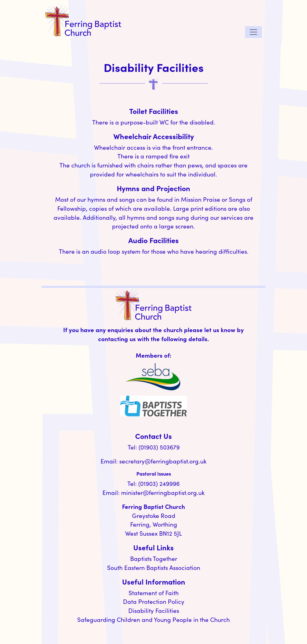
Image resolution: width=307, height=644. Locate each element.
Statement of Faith (154, 593)
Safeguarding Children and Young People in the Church (153, 619)
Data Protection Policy (154, 601)
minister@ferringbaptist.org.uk (163, 492)
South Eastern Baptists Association (154, 567)
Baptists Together (154, 558)
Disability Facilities (154, 610)
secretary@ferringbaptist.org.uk (163, 461)
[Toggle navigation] (253, 32)
